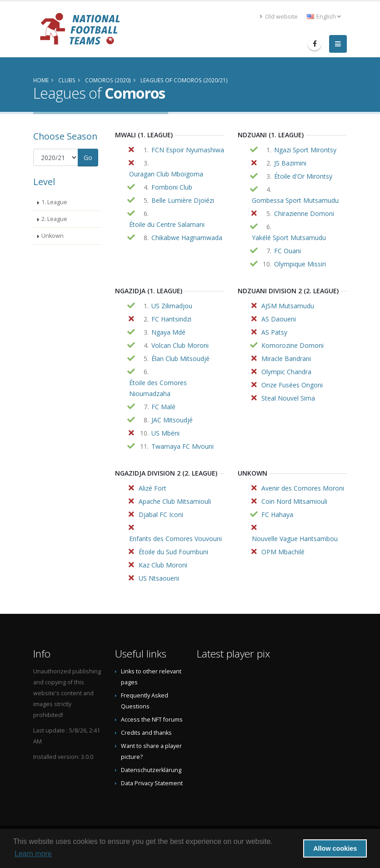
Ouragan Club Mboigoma (166, 174)
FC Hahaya (277, 514)
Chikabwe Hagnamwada (187, 238)
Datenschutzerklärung (151, 770)
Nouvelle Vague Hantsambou (295, 539)
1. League (54, 202)
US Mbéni (165, 433)
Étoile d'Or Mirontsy (303, 176)
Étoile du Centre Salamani (167, 224)
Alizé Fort (152, 488)
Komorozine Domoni (292, 345)
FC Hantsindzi (171, 319)
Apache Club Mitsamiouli (175, 501)
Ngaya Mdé (168, 332)
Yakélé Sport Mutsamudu (289, 238)
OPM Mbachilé (283, 552)
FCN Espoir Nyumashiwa (188, 150)
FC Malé (163, 407)
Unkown (52, 236)
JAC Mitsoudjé (172, 420)
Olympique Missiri (300, 264)
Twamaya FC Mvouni (182, 446)
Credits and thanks (146, 733)
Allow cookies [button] (335, 848)
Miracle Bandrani (286, 359)
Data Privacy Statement (152, 783)
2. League (54, 219)
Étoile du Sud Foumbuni (173, 552)
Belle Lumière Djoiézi (183, 200)
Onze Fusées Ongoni (292, 385)
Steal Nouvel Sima (288, 398)
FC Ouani (287, 251)
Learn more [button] (33, 854)
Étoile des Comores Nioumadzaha (158, 388)
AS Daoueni (279, 319)
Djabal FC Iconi (161, 514)
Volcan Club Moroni (180, 345)
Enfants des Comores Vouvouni (175, 539)
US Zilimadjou (172, 306)
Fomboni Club (172, 187)
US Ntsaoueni (159, 578)
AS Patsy (274, 332)
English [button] (324, 17)
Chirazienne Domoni (304, 213)
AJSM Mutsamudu (288, 306)
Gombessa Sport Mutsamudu (295, 200)
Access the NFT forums (152, 720)
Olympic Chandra (286, 372)
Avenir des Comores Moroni (303, 488)
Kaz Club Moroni (163, 565)
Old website (279, 17)
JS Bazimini (290, 163)
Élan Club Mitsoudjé (180, 359)
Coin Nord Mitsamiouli (294, 501)
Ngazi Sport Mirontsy (305, 150)
